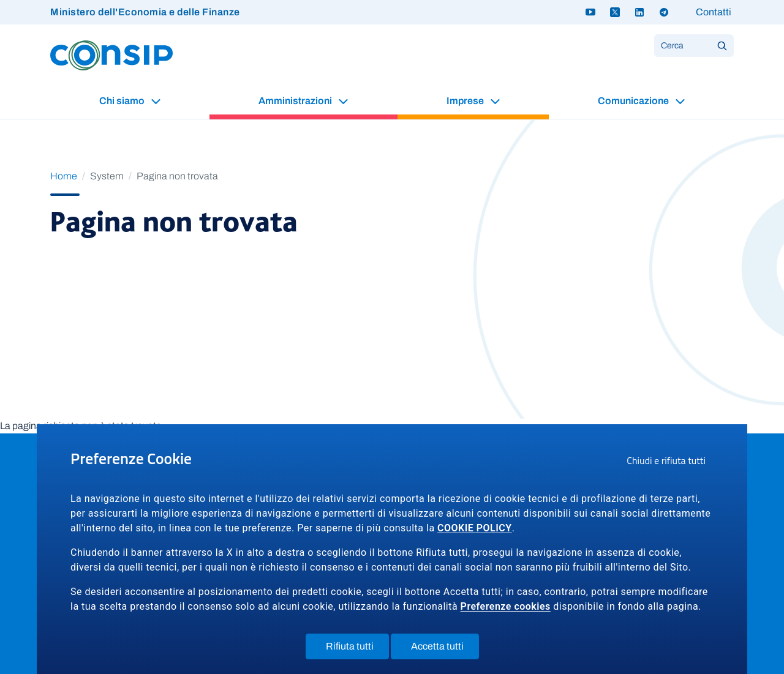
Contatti (714, 12)
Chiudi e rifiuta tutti (670, 462)
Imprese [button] (466, 101)
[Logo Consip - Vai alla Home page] (111, 55)
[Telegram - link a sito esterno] (664, 12)
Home (64, 176)
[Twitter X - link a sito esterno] (615, 12)
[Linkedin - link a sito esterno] (639, 12)
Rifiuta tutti (357, 649)
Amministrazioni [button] (296, 101)
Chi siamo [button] (123, 101)
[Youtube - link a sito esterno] (590, 12)
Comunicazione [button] (634, 101)
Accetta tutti (445, 649)
